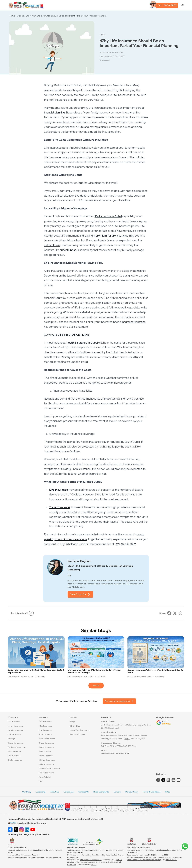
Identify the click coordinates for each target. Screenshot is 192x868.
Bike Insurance (15, 752)
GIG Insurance (45, 722)
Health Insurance (16, 730)
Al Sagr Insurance (47, 760)
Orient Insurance (47, 764)
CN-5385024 (132, 853)
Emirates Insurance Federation (32, 857)
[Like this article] (31, 613)
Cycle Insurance (15, 760)
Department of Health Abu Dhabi (140, 855)
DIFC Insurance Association (91, 860)
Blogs (73, 722)
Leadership (41, 792)
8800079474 (171, 860)
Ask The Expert (77, 734)
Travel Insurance (60, 507)
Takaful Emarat (46, 756)
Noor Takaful (45, 777)
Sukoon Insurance (47, 739)
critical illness (52, 245)
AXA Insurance (46, 734)
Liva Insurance (46, 730)
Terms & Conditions (151, 792)
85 (12, 853)
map (140, 725)
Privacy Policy (132, 792)
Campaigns (69, 792)
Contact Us (84, 792)
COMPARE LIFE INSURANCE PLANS (67, 335)
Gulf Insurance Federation (30, 855)
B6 (60, 857)
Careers (117, 792)
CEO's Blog (75, 726)
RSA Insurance (46, 726)
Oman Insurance (47, 743)
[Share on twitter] (175, 613)
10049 (119, 860)
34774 (94, 865)
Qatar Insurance (46, 747)
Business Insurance (17, 747)
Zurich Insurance (47, 773)
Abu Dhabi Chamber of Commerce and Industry (154, 859)
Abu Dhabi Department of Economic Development (147, 850)
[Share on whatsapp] (180, 613)
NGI (41, 781)
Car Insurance (14, 722)
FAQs (168, 792)
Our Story (27, 792)
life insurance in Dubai (108, 216)
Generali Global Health (49, 769)
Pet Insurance (14, 756)
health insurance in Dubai (82, 343)
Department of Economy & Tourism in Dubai (105, 850)
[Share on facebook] (169, 613)
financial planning (54, 113)
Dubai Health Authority (115, 855)
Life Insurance (14, 734)
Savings (11, 739)
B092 (166, 855)
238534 (80, 853)
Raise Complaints (101, 792)
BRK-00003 (75, 857)
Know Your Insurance (80, 730)
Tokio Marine (45, 752)
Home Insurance (15, 726)
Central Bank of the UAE (43, 850)
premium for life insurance (112, 236)
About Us (55, 792)
